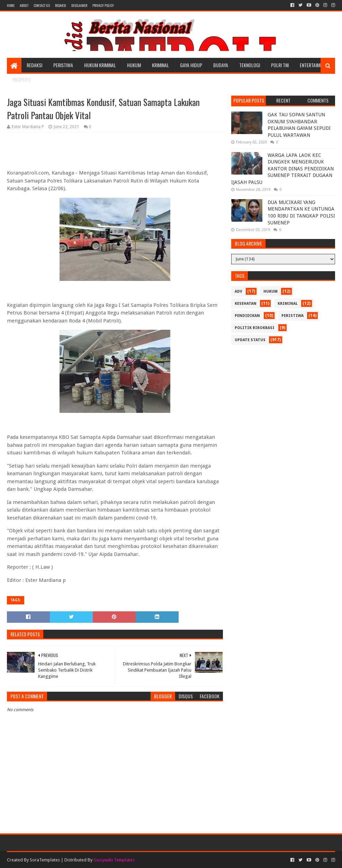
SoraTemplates (45, 860)
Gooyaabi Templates (114, 860)
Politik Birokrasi (255, 328)
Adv (238, 291)
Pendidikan (247, 316)
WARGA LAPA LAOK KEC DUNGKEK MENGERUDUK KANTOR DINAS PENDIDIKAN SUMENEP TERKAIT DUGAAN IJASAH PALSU (282, 169)
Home (11, 5)
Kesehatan (246, 304)
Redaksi (61, 5)
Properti (21, 79)
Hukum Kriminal (100, 65)
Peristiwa (63, 65)
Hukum (134, 65)
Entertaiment (313, 65)
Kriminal (160, 65)
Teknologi (250, 65)
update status (250, 340)
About (24, 5)
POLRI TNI (280, 65)
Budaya (221, 65)
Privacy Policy (103, 5)
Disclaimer (79, 5)
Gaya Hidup (191, 65)
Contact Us (42, 5)
